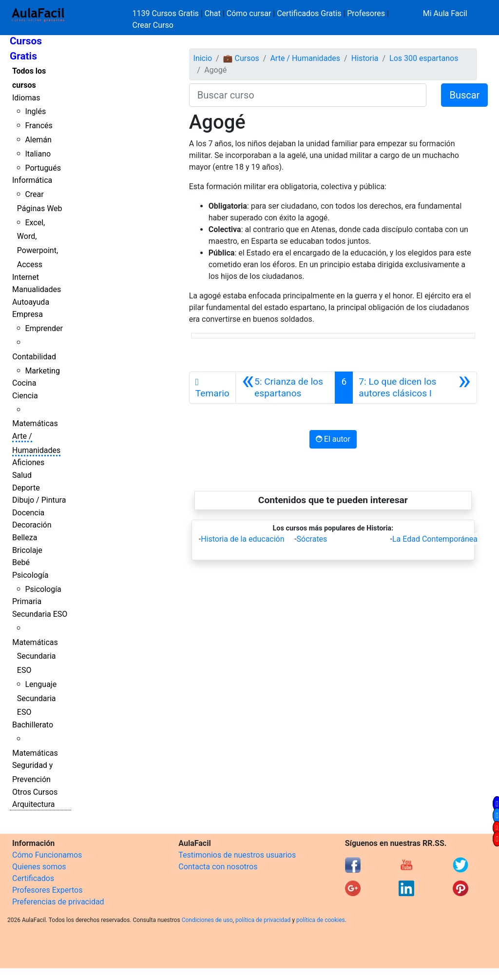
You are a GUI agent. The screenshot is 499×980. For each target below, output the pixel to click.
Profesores (366, 13)
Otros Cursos (35, 792)
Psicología (30, 575)
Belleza (25, 538)
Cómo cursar (249, 13)
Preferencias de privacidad (58, 902)
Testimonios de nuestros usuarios (237, 855)
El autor (333, 439)
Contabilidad (34, 357)
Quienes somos (39, 867)
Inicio (203, 58)
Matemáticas (35, 423)
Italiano (38, 154)
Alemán (38, 140)
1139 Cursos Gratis (167, 13)
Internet (26, 277)
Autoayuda (31, 302)
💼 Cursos (241, 58)
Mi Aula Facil (445, 13)
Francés (38, 126)
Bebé (21, 562)
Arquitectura (33, 804)
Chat (213, 13)
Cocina (24, 383)
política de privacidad (263, 920)
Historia (365, 58)
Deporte (26, 488)
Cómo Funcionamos (47, 855)
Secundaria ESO (40, 614)
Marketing (42, 371)
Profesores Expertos (47, 890)
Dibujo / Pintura (39, 500)
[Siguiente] (415, 388)
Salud (22, 475)
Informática (32, 180)
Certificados (33, 878)
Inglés (35, 111)
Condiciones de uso (207, 920)
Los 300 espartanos (424, 58)
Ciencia (25, 396)
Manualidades (37, 289)
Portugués (43, 168)
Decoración (32, 525)
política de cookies (321, 920)
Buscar (464, 95)
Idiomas (26, 98)
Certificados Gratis (309, 13)
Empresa (28, 314)
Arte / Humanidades (305, 58)
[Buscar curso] (308, 95)
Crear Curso (153, 25)
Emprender (44, 328)
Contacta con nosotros (218, 867)
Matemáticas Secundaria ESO (35, 657)
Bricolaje (27, 550)
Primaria (27, 601)
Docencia (28, 513)
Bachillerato (33, 725)
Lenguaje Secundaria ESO (37, 698)
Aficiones (28, 462)
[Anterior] (286, 388)
